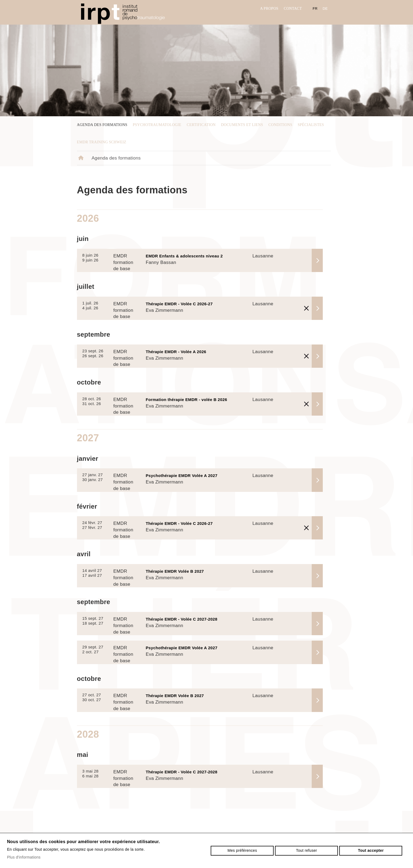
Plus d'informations (24, 857)
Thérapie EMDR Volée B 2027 (175, 571)
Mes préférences (242, 850)
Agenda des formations (102, 125)
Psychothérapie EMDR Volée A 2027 (182, 476)
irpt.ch (123, 14)
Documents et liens (242, 125)
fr (315, 9)
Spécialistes (311, 125)
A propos (269, 9)
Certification (201, 125)
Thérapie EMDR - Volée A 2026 (176, 352)
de (325, 9)
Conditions (280, 125)
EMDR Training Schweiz (102, 142)
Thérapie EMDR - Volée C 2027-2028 (182, 619)
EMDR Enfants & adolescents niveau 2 (184, 256)
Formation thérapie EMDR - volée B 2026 (187, 400)
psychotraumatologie (157, 125)
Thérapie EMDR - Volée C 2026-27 (179, 304)
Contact (293, 9)
